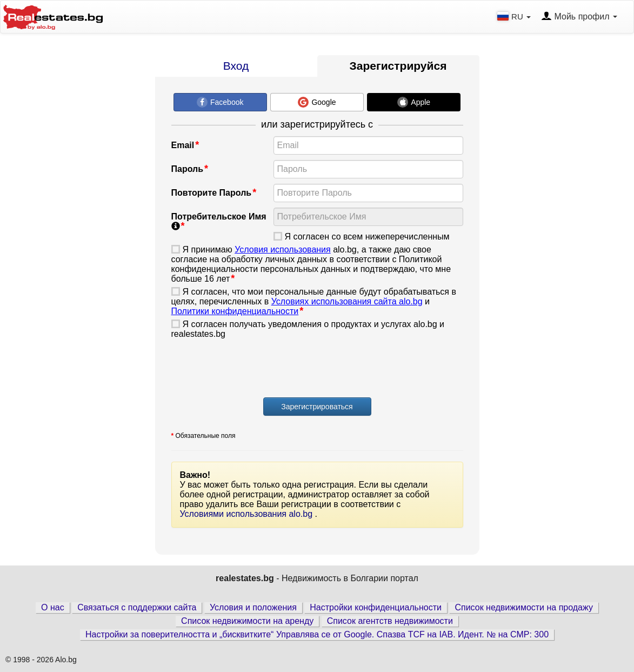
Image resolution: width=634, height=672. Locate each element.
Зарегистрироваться (317, 407)
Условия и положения (253, 607)
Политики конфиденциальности (235, 311)
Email (183, 145)
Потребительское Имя (219, 221)
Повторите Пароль (212, 193)
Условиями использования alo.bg (248, 514)
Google (317, 102)
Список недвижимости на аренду (247, 621)
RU (515, 16)
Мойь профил (579, 17)
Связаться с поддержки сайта (137, 607)
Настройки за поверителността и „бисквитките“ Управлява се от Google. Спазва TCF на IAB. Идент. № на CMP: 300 (317, 634)
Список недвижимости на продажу (524, 607)
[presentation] (253, 370)
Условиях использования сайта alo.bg (347, 301)
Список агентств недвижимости (390, 621)
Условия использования (283, 249)
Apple (414, 102)
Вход (236, 66)
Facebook (220, 102)
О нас (53, 607)
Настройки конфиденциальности (376, 607)
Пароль (188, 169)
